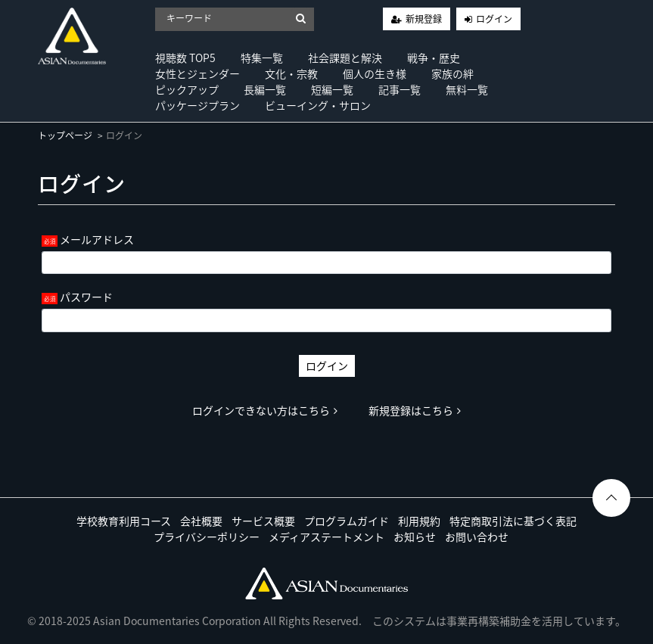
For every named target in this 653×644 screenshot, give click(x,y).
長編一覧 (265, 89)
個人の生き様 (375, 73)
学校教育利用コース (124, 521)
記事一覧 (400, 89)
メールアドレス (97, 239)
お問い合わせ (477, 537)
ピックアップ (187, 89)
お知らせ (415, 537)
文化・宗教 (291, 73)
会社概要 (201, 521)
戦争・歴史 (434, 58)
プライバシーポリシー (207, 537)
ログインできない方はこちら (265, 410)
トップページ (65, 135)
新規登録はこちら (415, 410)
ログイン (494, 19)
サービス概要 (263, 521)
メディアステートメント (326, 537)
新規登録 (424, 19)
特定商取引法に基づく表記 (513, 521)
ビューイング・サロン (318, 105)
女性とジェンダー (197, 73)
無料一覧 (467, 89)
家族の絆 (452, 73)
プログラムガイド (347, 521)
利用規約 (419, 521)
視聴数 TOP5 (185, 58)
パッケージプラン (197, 105)
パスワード (86, 297)
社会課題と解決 (345, 58)
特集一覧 (262, 58)
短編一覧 (332, 89)
